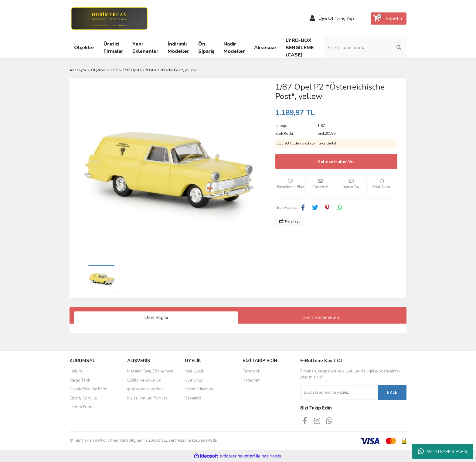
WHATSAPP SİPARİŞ (443, 451)
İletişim (76, 371)
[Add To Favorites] (291, 186)
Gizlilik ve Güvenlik (144, 380)
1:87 (321, 126)
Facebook (251, 371)
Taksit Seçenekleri (320, 318)
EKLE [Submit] (392, 392)
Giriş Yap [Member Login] (345, 19)
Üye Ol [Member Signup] (326, 19)
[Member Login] (312, 19)
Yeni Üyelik (194, 371)
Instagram (252, 380)
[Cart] (389, 19)
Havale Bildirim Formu (90, 389)
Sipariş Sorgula (83, 398)
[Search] (365, 48)
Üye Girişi (193, 380)
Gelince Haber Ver (336, 162)
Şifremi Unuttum (199, 389)
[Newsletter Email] (339, 392)
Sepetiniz (193, 398)
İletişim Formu (82, 407)
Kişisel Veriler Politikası (148, 398)
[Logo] (109, 18)
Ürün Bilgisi (156, 318)
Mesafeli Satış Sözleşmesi (150, 371)
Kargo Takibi (80, 380)
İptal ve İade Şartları (145, 389)
